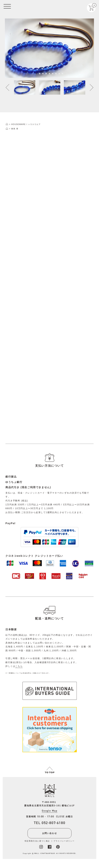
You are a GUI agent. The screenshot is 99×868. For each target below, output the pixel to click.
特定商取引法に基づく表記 (37, 841)
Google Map (50, 811)
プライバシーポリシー (64, 841)
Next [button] (89, 88)
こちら (19, 666)
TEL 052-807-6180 (50, 823)
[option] (49, 49)
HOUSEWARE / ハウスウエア (26, 124)
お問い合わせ (50, 833)
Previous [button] (10, 88)
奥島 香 (15, 129)
